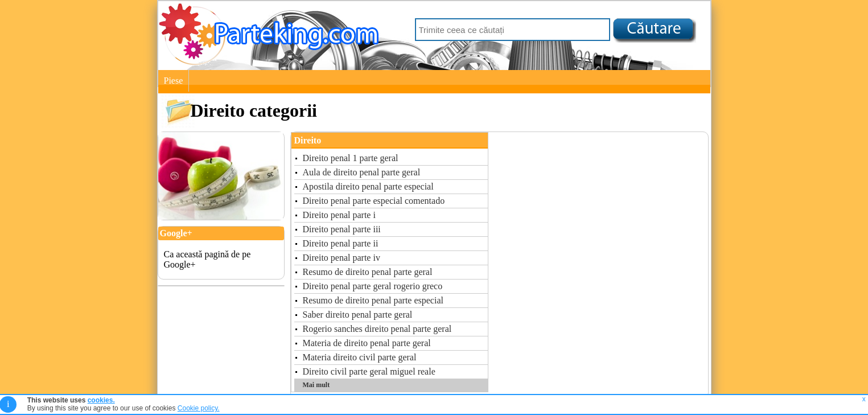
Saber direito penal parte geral (358, 315)
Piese (174, 81)
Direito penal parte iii (342, 229)
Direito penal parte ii (341, 243)
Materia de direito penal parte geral (367, 343)
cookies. (101, 400)
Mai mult (316, 385)
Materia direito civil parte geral (360, 357)
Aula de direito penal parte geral (362, 172)
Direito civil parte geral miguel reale (369, 371)
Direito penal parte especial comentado (374, 201)
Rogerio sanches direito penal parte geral (377, 329)
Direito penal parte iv (342, 258)
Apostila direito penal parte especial (368, 186)
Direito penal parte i (339, 215)
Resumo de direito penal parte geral (368, 272)
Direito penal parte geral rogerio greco (373, 286)
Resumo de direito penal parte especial (373, 300)
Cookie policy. (199, 408)
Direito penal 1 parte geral (351, 158)
